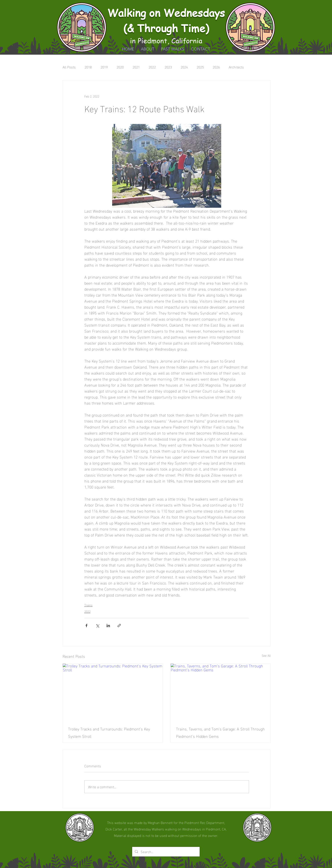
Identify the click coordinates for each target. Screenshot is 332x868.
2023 (168, 67)
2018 (88, 67)
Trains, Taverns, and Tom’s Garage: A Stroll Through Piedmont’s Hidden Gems (220, 732)
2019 (104, 67)
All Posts (69, 67)
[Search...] (165, 852)
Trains (88, 605)
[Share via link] (119, 626)
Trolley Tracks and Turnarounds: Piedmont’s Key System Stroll (109, 732)
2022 (152, 67)
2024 (184, 67)
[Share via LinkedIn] (108, 626)
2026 (216, 67)
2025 (200, 67)
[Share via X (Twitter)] (97, 626)
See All (266, 655)
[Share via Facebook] (86, 626)
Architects (236, 67)
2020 (120, 67)
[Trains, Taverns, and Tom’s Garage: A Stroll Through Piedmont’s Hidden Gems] (221, 692)
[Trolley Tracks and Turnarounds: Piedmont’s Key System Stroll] (113, 692)
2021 (136, 67)
